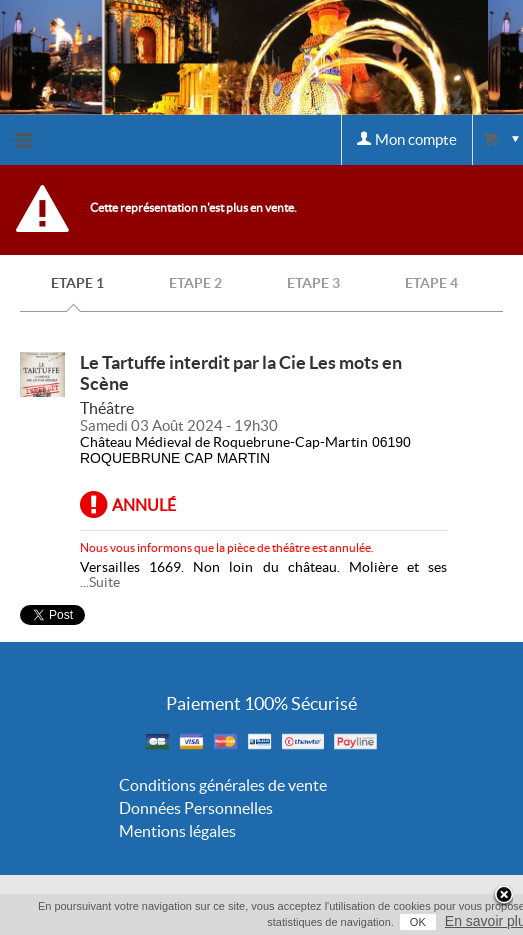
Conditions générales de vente (223, 785)
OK (418, 922)
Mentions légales (177, 831)
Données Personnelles (196, 808)
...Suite (100, 582)
